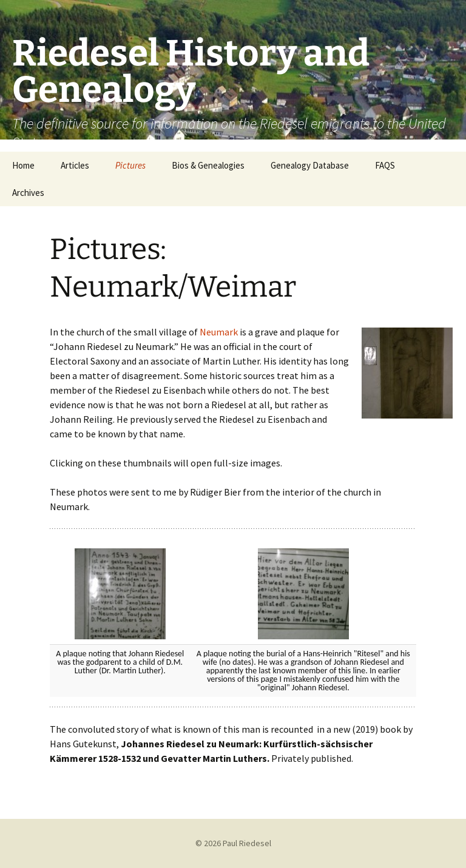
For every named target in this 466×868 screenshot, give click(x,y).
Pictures (130, 165)
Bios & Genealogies (208, 165)
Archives (28, 193)
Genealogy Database (310, 165)
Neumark (219, 332)
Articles (75, 165)
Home (23, 165)
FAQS (385, 165)
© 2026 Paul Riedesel (233, 843)
